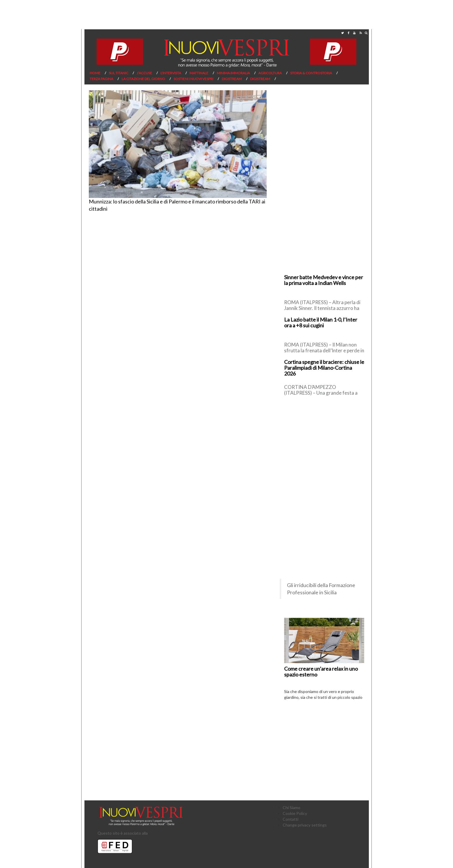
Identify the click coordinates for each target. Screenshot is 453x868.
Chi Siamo (292, 807)
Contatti (290, 819)
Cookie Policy (295, 813)
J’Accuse (144, 73)
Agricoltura (270, 73)
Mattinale (199, 73)
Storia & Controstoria (311, 73)
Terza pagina (101, 79)
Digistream (232, 79)
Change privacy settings (305, 825)
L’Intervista (171, 73)
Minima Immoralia (233, 73)
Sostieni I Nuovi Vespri (193, 79)
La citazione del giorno (143, 79)
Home (95, 73)
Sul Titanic (119, 73)
